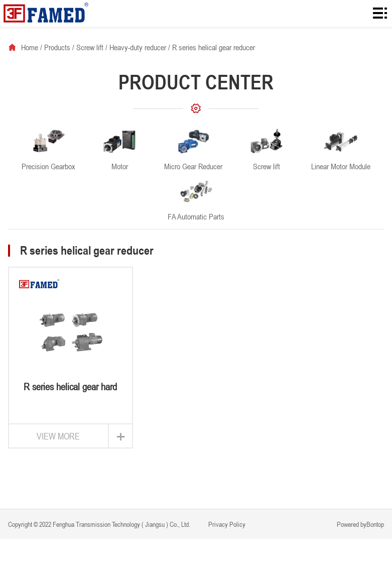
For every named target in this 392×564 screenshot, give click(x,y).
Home (30, 47)
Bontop (375, 524)
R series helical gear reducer (214, 47)
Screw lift (90, 47)
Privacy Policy (226, 524)
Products (57, 47)
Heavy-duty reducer (138, 47)
